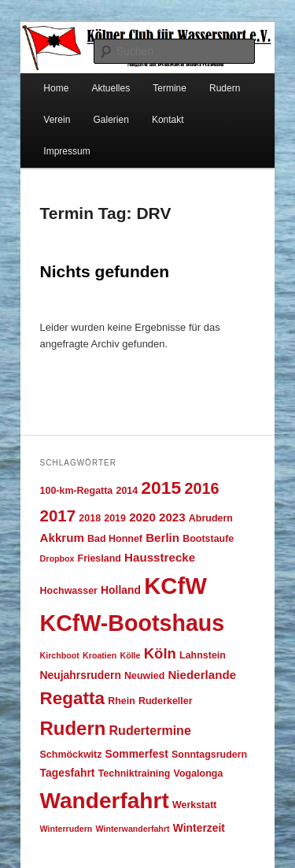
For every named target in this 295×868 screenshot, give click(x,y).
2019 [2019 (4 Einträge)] (115, 518)
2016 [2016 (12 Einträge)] (201, 488)
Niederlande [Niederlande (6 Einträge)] (202, 675)
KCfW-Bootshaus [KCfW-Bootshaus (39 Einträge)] (133, 623)
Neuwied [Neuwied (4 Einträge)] (144, 676)
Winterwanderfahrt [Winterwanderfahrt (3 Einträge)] (133, 829)
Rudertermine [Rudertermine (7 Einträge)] (150, 730)
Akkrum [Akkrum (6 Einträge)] (62, 538)
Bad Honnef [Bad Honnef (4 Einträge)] (115, 539)
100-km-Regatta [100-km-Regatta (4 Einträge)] (77, 491)
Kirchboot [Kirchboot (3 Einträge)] (60, 655)
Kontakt (168, 120)
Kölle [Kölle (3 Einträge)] (130, 655)
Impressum (66, 151)
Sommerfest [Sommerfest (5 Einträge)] (137, 754)
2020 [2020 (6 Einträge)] (142, 517)
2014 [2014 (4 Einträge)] (127, 491)
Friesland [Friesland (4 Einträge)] (100, 558)
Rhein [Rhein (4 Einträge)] (122, 701)
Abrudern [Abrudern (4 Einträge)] (211, 518)
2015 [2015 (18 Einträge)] (161, 488)
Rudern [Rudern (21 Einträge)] (73, 728)
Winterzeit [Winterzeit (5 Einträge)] (199, 828)
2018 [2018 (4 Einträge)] (90, 518)
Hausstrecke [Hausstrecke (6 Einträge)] (160, 557)
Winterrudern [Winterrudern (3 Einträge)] (66, 829)
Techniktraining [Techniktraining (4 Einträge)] (135, 773)
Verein (57, 120)
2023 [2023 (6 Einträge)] (172, 517)
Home (56, 88)
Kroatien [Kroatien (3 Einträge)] (100, 655)
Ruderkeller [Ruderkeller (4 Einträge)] (166, 701)
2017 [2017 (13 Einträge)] (58, 516)
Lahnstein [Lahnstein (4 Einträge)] (203, 655)
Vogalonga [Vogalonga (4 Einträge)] (199, 773)
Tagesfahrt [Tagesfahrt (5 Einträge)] (68, 773)
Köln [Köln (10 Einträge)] (160, 653)
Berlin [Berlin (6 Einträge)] (162, 538)
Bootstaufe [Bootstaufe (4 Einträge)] (208, 539)
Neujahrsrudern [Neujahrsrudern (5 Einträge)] (81, 675)
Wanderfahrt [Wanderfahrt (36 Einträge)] (105, 801)
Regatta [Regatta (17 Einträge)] (73, 698)
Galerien (111, 120)
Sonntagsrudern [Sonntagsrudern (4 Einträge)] (209, 755)
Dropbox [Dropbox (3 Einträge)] (57, 558)
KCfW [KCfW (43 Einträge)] (175, 586)
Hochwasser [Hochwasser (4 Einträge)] (69, 591)
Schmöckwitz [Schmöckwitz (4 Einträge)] (71, 755)
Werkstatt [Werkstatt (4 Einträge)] (195, 805)
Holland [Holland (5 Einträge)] (121, 590)
